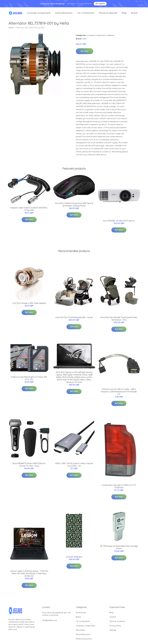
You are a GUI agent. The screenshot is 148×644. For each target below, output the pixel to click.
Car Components (86, 14)
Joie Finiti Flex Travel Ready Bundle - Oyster (74, 320)
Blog (124, 14)
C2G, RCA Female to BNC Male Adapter (29, 306)
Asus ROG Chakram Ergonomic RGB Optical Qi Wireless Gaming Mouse (74, 207)
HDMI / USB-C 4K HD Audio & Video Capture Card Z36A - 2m (74, 467)
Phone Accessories (108, 14)
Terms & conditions (117, 624)
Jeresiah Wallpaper (74, 559)
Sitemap (113, 632)
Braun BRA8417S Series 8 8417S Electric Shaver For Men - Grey (29, 467)
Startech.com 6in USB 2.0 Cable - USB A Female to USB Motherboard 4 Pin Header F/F (119, 394)
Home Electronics (64, 14)
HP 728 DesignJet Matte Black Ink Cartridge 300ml (119, 550)
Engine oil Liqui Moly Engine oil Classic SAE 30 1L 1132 (29, 380)
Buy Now (85, 54)
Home (11, 30)
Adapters (111, 38)
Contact (113, 619)
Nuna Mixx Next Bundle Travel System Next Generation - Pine (119, 321)
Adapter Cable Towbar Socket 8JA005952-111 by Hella (29, 211)
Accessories (81, 615)
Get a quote (100, 4)
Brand (134, 14)
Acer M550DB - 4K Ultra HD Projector (119, 223)
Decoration (80, 632)
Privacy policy (115, 628)
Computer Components (39, 14)
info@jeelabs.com (50, 623)
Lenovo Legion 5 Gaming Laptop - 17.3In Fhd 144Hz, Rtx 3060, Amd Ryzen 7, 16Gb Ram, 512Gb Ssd (29, 576)
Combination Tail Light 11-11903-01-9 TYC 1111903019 (119, 489)
